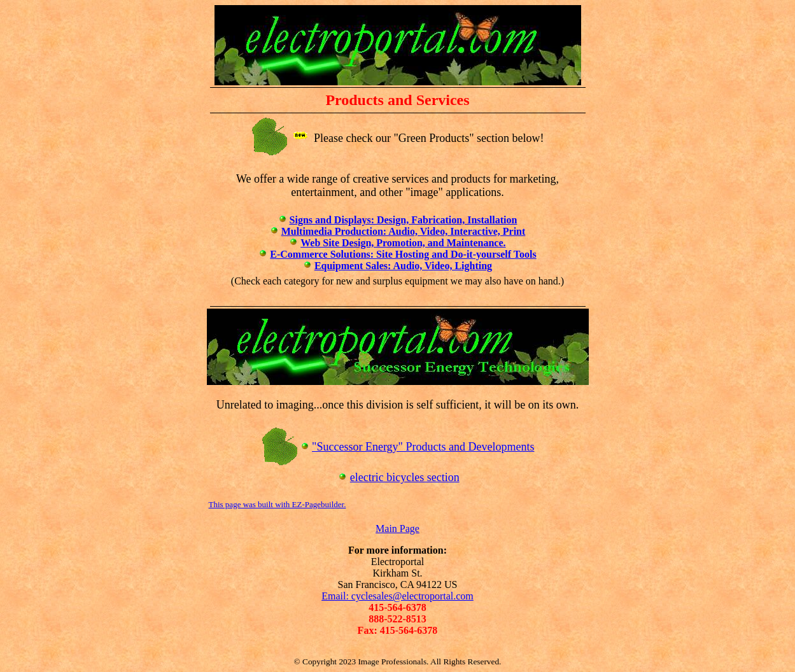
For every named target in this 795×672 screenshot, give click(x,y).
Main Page (397, 528)
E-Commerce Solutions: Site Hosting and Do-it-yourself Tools (403, 254)
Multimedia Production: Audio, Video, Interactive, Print (404, 231)
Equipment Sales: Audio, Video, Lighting (403, 266)
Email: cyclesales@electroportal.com (397, 596)
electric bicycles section (405, 477)
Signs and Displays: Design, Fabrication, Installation (404, 220)
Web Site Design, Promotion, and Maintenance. (403, 243)
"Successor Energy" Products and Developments (423, 447)
